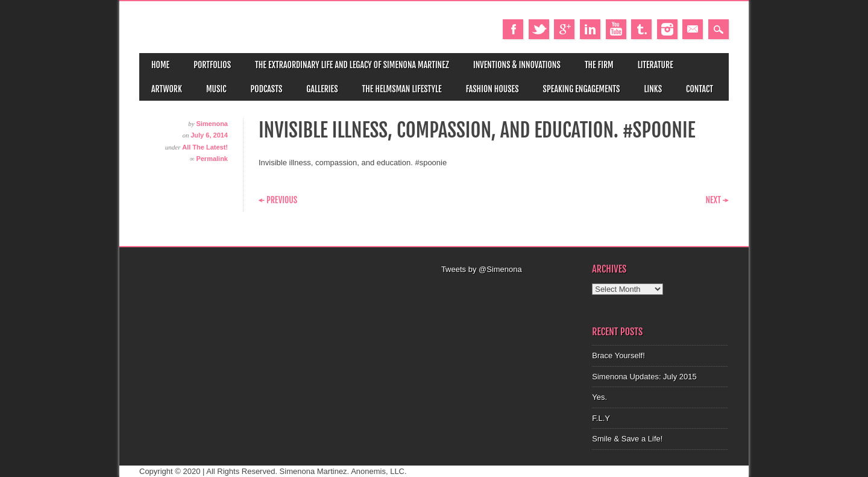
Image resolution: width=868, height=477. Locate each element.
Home (160, 65)
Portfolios (212, 65)
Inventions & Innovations (517, 65)
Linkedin (590, 29)
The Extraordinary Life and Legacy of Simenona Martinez (352, 65)
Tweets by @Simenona (482, 269)
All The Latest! (205, 147)
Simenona (212, 124)
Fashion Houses (492, 89)
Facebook (513, 29)
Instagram (667, 29)
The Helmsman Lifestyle (402, 89)
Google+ (564, 29)
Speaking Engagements (582, 89)
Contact (700, 89)
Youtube (616, 29)
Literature (656, 65)
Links (653, 89)
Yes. (599, 397)
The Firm (599, 65)
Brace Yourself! (618, 355)
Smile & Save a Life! (627, 439)
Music (216, 89)
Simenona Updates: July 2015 (644, 377)
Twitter (539, 29)
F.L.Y (601, 418)
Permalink (212, 159)
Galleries (322, 89)
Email (693, 29)
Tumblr (641, 29)
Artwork (167, 89)
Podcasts (267, 89)
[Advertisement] (509, 291)
